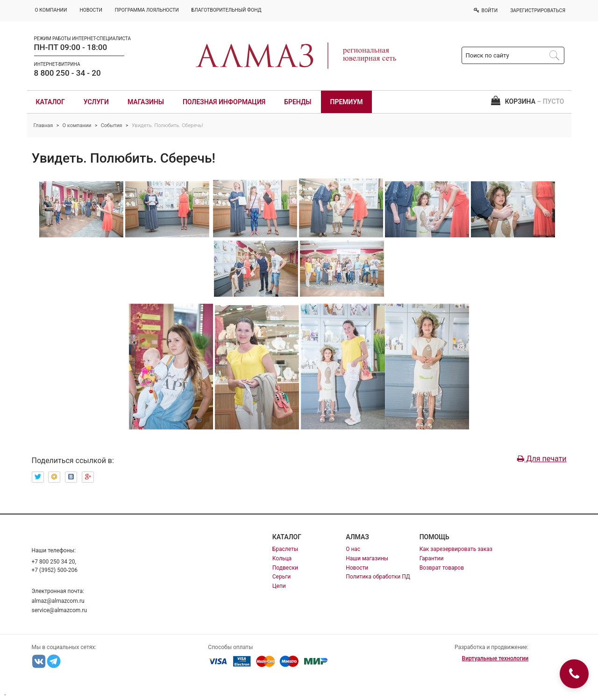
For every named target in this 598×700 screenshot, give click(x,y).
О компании (77, 125)
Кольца (282, 558)
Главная (43, 125)
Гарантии (432, 558)
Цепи (279, 586)
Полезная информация (224, 102)
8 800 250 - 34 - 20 (68, 73)
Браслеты (285, 549)
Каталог (50, 102)
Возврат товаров (442, 568)
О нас (353, 549)
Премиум (347, 102)
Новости (357, 568)
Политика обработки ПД (378, 577)
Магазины (146, 102)
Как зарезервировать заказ (456, 549)
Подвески (285, 568)
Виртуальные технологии (495, 658)
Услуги (96, 102)
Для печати (542, 459)
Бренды (298, 102)
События (112, 125)
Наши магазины (367, 558)
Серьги (281, 577)
